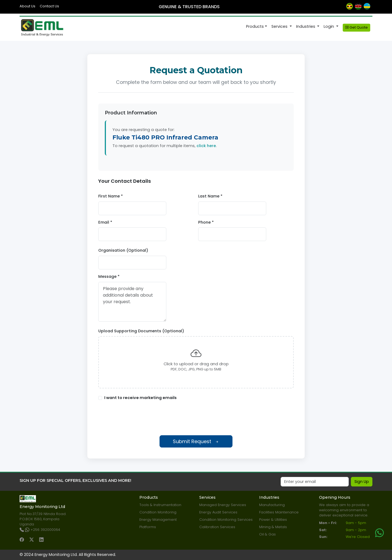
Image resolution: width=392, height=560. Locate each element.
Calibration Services (217, 527)
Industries (306, 26)
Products (255, 26)
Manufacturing (272, 505)
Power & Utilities (273, 520)
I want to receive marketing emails (140, 398)
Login (329, 26)
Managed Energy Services (223, 505)
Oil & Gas (267, 534)
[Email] (315, 482)
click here (206, 146)
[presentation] (196, 418)
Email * (105, 222)
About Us (27, 6)
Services (280, 26)
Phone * (206, 222)
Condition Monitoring (158, 512)
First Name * (111, 196)
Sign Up (362, 482)
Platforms (148, 527)
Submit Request (196, 441)
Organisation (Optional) (123, 250)
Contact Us (49, 6)
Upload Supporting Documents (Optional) (141, 331)
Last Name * (210, 196)
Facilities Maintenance (279, 512)
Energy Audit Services (218, 512)
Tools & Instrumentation (160, 505)
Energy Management (158, 520)
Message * (109, 276)
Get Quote (356, 27)
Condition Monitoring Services (226, 520)
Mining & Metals (273, 527)
